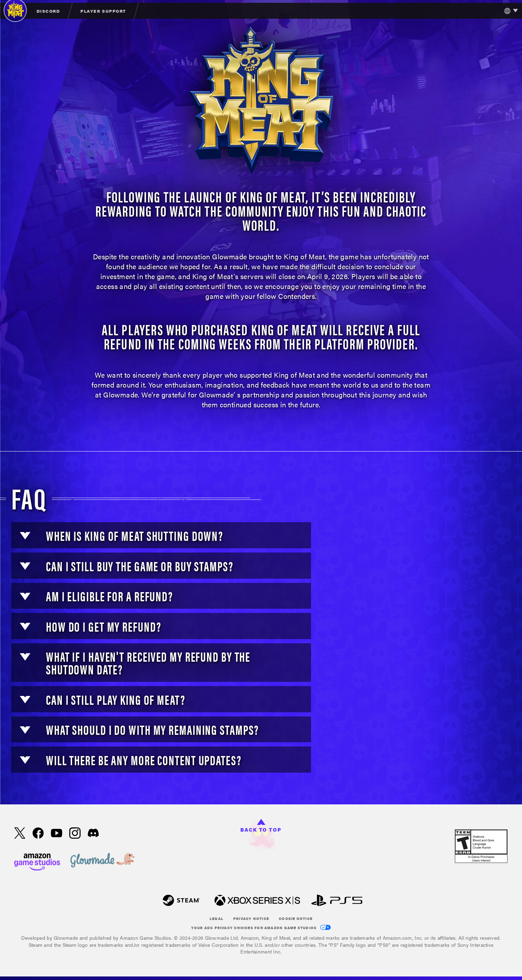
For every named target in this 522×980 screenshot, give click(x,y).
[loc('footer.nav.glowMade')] (102, 861)
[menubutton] (509, 11)
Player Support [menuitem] (103, 11)
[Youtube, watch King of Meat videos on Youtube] (57, 834)
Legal (216, 919)
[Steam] (181, 901)
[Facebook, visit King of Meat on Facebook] (38, 834)
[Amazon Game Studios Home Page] (37, 861)
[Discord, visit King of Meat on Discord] (93, 834)
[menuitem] (49, 11)
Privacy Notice (251, 919)
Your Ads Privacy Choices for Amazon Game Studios (261, 928)
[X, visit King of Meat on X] (20, 834)
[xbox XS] (257, 901)
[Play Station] (337, 901)
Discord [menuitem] (48, 11)
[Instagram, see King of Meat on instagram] (75, 834)
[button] (25, 536)
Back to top (261, 826)
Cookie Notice (296, 919)
